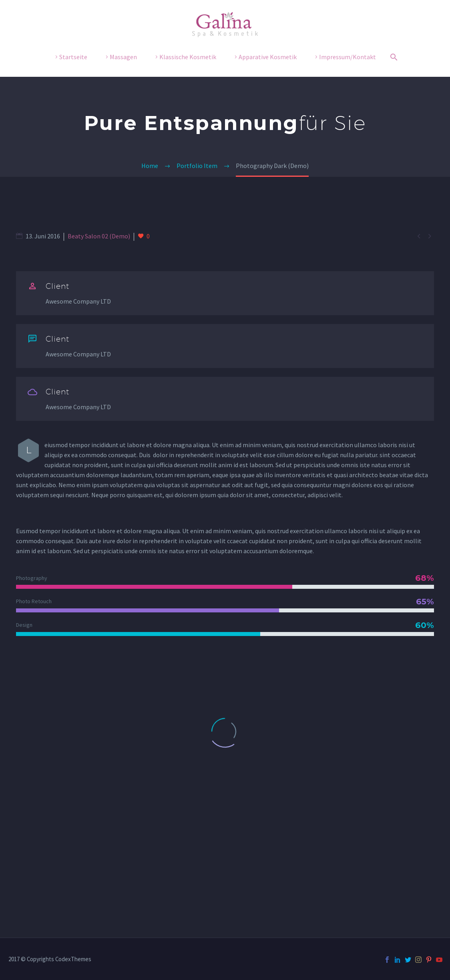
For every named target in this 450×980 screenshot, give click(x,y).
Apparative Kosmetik (268, 57)
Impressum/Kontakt (348, 57)
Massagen (123, 57)
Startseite (73, 57)
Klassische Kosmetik (188, 57)
